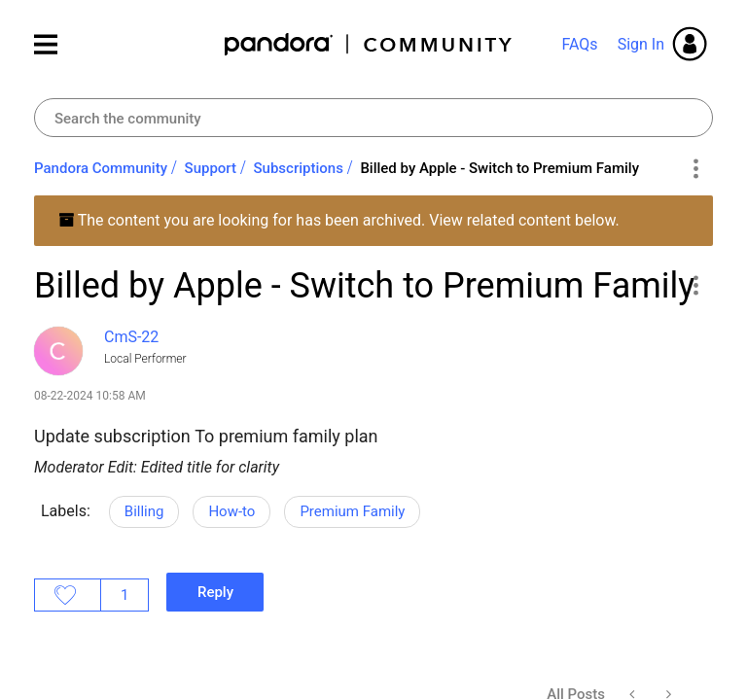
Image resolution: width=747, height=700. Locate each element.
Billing (144, 511)
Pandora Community (369, 44)
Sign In (641, 44)
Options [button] (695, 169)
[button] (695, 285)
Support (211, 168)
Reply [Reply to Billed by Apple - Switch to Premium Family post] (215, 592)
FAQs (579, 44)
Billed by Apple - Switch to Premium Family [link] (499, 168)
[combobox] (373, 118)
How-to (231, 511)
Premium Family (352, 511)
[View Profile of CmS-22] (131, 337)
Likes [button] (68, 595)
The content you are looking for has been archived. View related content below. (339, 220)
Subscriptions (299, 168)
